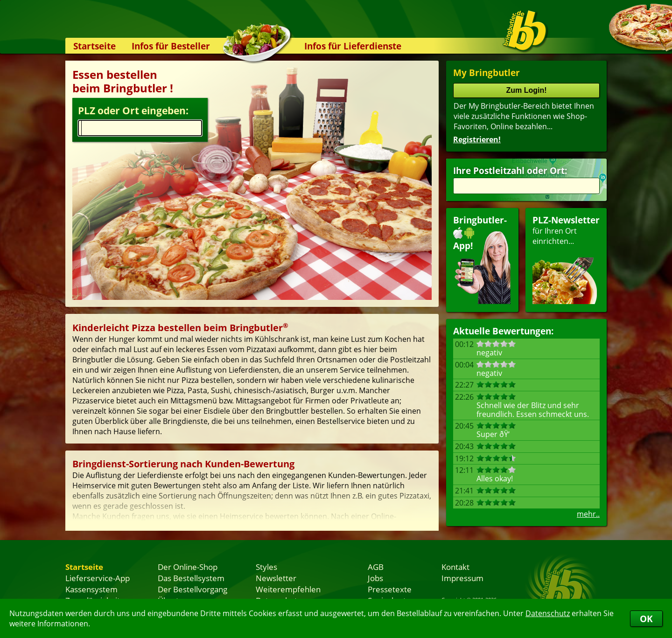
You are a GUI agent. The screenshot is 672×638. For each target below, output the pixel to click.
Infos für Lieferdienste (353, 46)
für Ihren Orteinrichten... (566, 259)
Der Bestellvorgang (192, 589)
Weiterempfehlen (288, 589)
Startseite (94, 46)
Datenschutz (548, 613)
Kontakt (455, 567)
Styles (266, 567)
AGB (376, 567)
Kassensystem (91, 589)
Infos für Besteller (171, 46)
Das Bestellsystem (191, 578)
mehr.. (588, 514)
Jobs (375, 578)
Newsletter (276, 578)
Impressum (462, 578)
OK (646, 619)
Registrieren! (477, 139)
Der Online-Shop (188, 567)
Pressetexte (390, 589)
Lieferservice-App (98, 578)
